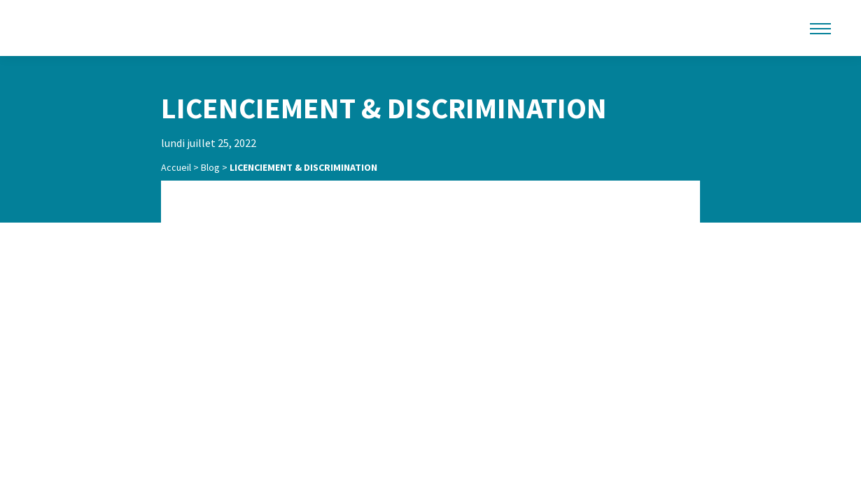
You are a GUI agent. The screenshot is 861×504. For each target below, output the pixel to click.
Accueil (176, 167)
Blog (210, 167)
